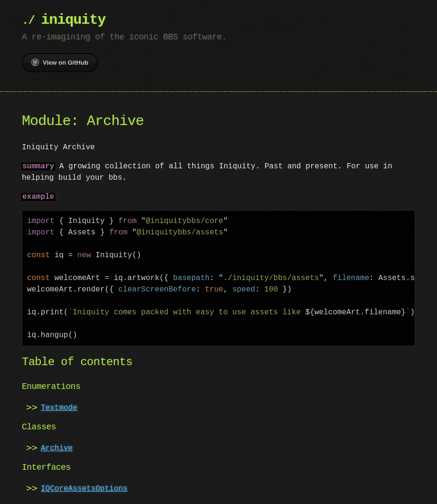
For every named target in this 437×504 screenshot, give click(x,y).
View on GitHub (60, 62)
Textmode (59, 408)
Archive (57, 448)
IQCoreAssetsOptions (84, 489)
